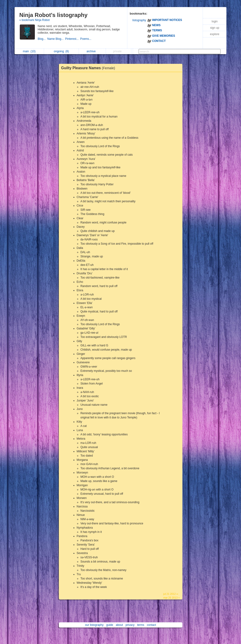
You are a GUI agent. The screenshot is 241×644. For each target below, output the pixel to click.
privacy (130, 625)
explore (215, 34)
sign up (215, 28)
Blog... (42, 39)
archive (92, 51)
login (215, 21)
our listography (94, 625)
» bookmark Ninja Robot (34, 20)
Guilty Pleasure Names (89, 68)
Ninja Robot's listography (53, 15)
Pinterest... (73, 39)
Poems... (86, 39)
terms (141, 625)
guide (110, 625)
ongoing (61, 51)
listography (139, 20)
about (119, 625)
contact (151, 625)
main (29, 51)
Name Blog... (56, 39)
